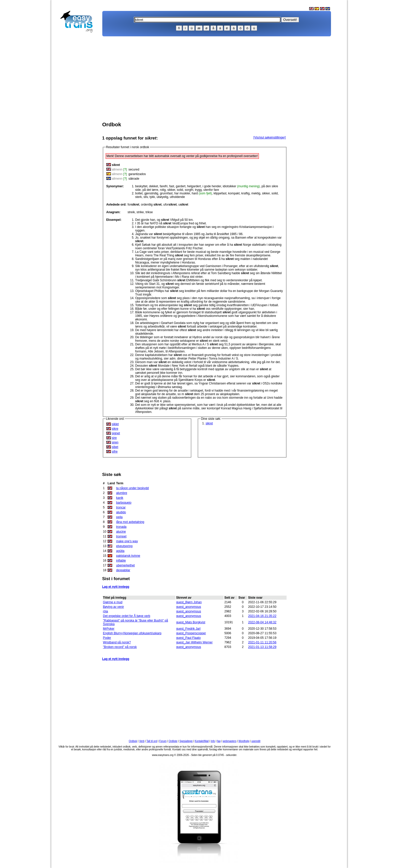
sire (114, 438)
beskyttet (141, 186)
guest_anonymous (189, 607)
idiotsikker (241, 186)
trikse (149, 212)
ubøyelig (162, 197)
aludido (121, 512)
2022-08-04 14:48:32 (262, 622)
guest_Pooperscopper (191, 633)
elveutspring (125, 546)
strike (140, 212)
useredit (256, 741)
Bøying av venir (114, 607)
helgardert (194, 186)
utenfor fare (211, 190)
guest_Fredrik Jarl (188, 629)
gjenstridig (151, 193)
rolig (163, 190)
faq (219, 741)
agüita (120, 551)
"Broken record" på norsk (120, 647)
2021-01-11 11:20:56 (262, 642)
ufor (170, 205)
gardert (181, 186)
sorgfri (189, 190)
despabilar (123, 570)
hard (202, 193)
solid (180, 190)
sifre (115, 452)
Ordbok (133, 741)
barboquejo (124, 503)
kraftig (246, 193)
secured (134, 169)
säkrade (134, 179)
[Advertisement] (79, 116)
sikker (171, 190)
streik (131, 212)
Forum (163, 741)
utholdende (177, 197)
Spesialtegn (186, 741)
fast (172, 186)
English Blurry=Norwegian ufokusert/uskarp (132, 633)
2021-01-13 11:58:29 (262, 647)
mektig (256, 193)
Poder (107, 638)
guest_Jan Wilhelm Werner (194, 642)
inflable (121, 561)
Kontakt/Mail (202, 741)
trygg (198, 190)
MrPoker (109, 629)
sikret (209, 423)
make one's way (127, 541)
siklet (115, 424)
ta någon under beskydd (133, 488)
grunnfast (166, 193)
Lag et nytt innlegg (116, 587)
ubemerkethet (126, 565)
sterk (139, 197)
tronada (121, 527)
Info (213, 741)
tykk (152, 197)
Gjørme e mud (113, 602)
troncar (121, 507)
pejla (119, 517)
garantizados (137, 174)
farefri (164, 186)
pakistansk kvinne (128, 556)
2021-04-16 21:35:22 (262, 616)
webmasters (229, 741)
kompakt (234, 193)
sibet (115, 447)
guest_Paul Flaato (188, 638)
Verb (142, 741)
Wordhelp (244, 741)
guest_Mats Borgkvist (191, 622)
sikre (115, 429)
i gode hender (212, 186)
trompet (121, 536)
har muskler (182, 193)
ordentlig (151, 205)
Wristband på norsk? (117, 642)
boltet (139, 193)
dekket (153, 186)
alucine (121, 532)
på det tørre (150, 190)
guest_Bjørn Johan (189, 602)
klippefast (220, 193)
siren (115, 442)
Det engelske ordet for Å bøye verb (127, 616)
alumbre (122, 493)
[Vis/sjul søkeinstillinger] (269, 137)
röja (106, 611)
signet (116, 433)
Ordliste (173, 741)
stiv (146, 197)
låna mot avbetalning (130, 522)
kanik (120, 498)
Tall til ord (152, 741)
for (134, 205)
